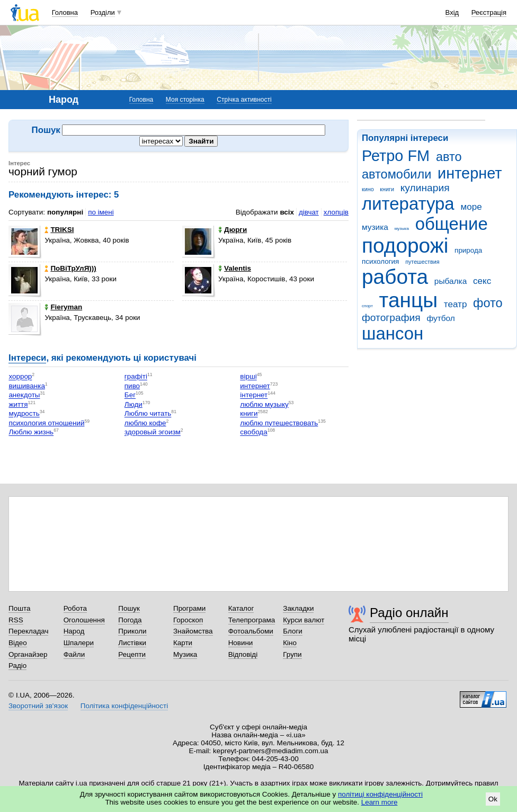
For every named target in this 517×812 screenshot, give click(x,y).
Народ (74, 631)
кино (368, 189)
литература (408, 204)
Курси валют (304, 620)
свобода (253, 432)
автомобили (396, 174)
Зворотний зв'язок (38, 706)
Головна (65, 12)
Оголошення (84, 620)
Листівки (132, 643)
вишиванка (26, 386)
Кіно (290, 643)
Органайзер (28, 654)
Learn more (380, 802)
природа (468, 250)
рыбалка (451, 281)
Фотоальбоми (251, 631)
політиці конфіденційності (380, 794)
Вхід (452, 12)
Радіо (17, 666)
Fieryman (63, 307)
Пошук (129, 608)
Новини (241, 643)
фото (488, 303)
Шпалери (79, 643)
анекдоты (24, 395)
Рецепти (132, 654)
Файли (74, 654)
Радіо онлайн (409, 613)
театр (456, 304)
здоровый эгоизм (153, 432)
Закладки (298, 608)
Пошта (19, 608)
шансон (393, 333)
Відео (18, 643)
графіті (136, 377)
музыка (402, 229)
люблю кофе (145, 423)
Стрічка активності (244, 100)
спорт (367, 306)
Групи (292, 654)
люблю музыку (264, 404)
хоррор (20, 377)
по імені (101, 212)
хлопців (336, 212)
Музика (185, 654)
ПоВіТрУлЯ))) (70, 268)
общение (452, 224)
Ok (493, 799)
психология (380, 261)
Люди (133, 404)
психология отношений (46, 423)
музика (375, 227)
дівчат (309, 212)
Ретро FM (396, 156)
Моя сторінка (185, 100)
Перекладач (28, 631)
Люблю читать (148, 414)
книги (387, 189)
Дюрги (233, 230)
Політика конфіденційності (124, 706)
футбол (440, 318)
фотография (391, 318)
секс (482, 281)
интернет (470, 173)
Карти (183, 643)
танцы (409, 300)
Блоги (293, 631)
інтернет (254, 395)
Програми (189, 608)
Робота (75, 608)
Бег (130, 395)
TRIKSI (59, 230)
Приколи (132, 631)
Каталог (241, 608)
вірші (248, 377)
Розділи (103, 12)
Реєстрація (489, 12)
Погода (130, 620)
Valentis (235, 268)
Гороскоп (188, 620)
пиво (132, 386)
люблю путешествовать (279, 423)
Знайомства (193, 631)
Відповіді (243, 654)
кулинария (425, 188)
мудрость (24, 414)
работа (395, 277)
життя (18, 404)
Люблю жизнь (31, 432)
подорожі (405, 246)
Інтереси (27, 358)
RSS (16, 620)
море (471, 207)
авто (449, 157)
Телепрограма (252, 620)
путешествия (422, 262)
